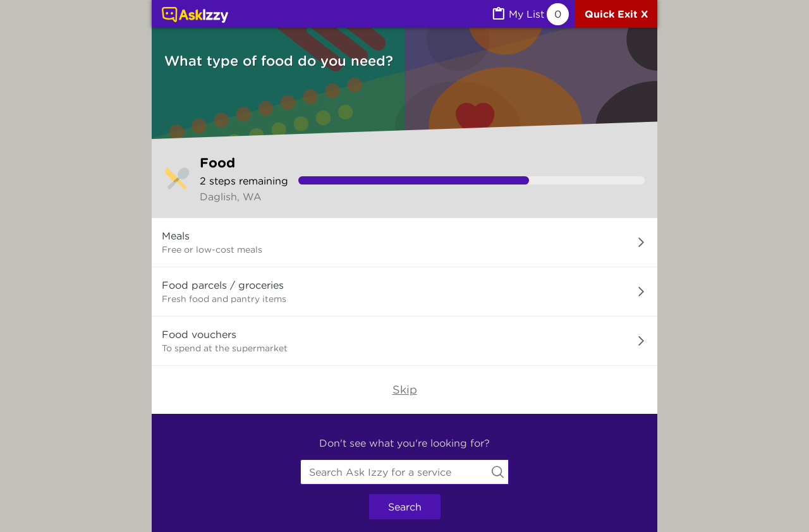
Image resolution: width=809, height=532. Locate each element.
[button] (404, 243)
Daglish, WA (231, 196)
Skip (405, 390)
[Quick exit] (616, 14)
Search (405, 507)
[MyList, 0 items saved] (530, 14)
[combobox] (404, 472)
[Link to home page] (195, 16)
